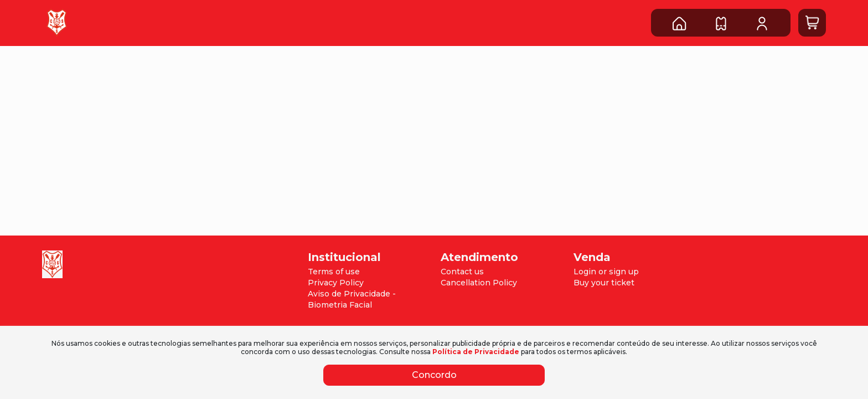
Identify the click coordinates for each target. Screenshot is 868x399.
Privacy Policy (336, 283)
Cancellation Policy (479, 283)
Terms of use (334, 272)
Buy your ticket (604, 283)
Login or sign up (606, 272)
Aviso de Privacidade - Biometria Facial (352, 299)
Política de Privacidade (476, 352)
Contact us (462, 272)
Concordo (434, 375)
